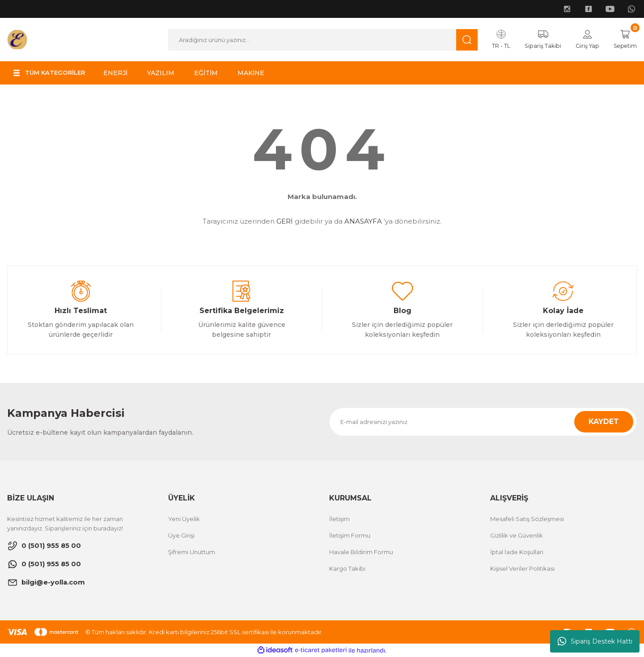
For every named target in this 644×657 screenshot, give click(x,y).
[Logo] (17, 39)
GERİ (285, 222)
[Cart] (624, 40)
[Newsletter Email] (483, 422)
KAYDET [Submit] (604, 422)
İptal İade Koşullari (517, 552)
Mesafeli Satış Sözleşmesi (527, 519)
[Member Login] (585, 40)
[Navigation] (51, 73)
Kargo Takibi (347, 569)
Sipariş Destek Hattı (595, 641)
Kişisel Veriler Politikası (522, 569)
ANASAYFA (363, 222)
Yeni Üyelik (184, 519)
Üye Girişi (181, 536)
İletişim (339, 519)
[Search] (321, 40)
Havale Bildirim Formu (361, 552)
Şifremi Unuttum (192, 552)
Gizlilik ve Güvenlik (517, 536)
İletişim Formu (350, 536)
